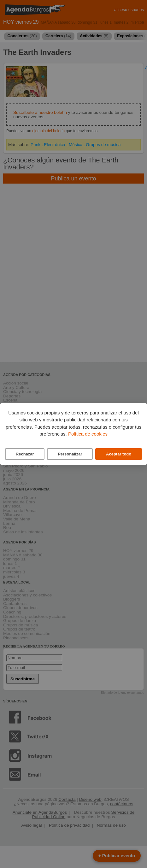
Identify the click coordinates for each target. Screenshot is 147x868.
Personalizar (70, 454)
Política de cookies (88, 434)
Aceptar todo (119, 454)
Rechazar (25, 454)
